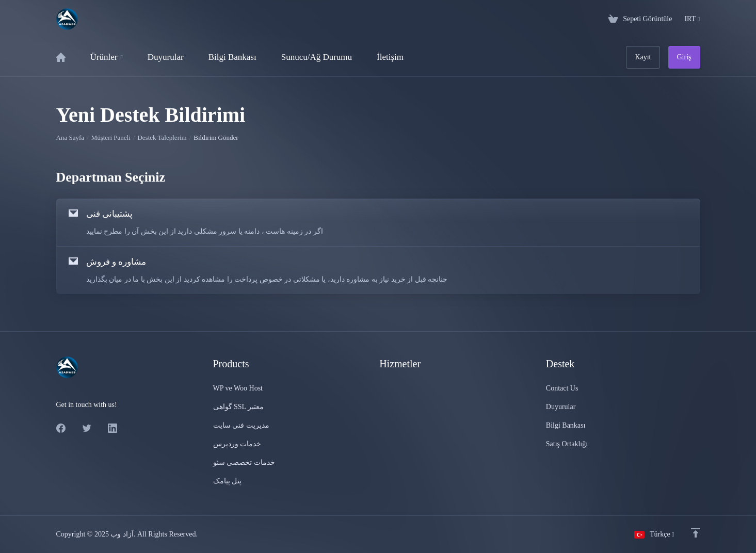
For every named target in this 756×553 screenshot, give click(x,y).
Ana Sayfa (70, 137)
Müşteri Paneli (111, 137)
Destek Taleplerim (162, 137)
